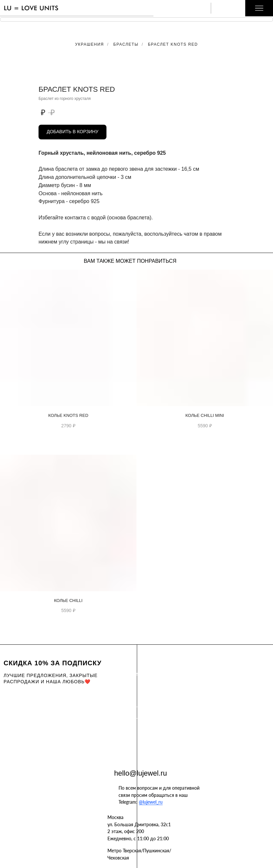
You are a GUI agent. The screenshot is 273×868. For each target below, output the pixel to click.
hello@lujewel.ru (141, 773)
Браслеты (126, 44)
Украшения (89, 44)
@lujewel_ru (151, 802)
